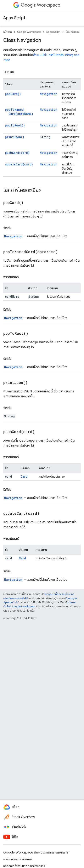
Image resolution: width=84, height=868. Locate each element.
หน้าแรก (8, 32)
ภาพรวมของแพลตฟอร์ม (18, 859)
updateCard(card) (19, 164)
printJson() (15, 137)
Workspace (41, 5)
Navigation (49, 94)
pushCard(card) (17, 153)
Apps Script (14, 18)
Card (24, 476)
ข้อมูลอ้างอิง (73, 32)
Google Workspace (29, 32)
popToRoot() (15, 125)
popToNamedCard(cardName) (19, 112)
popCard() (13, 94)
